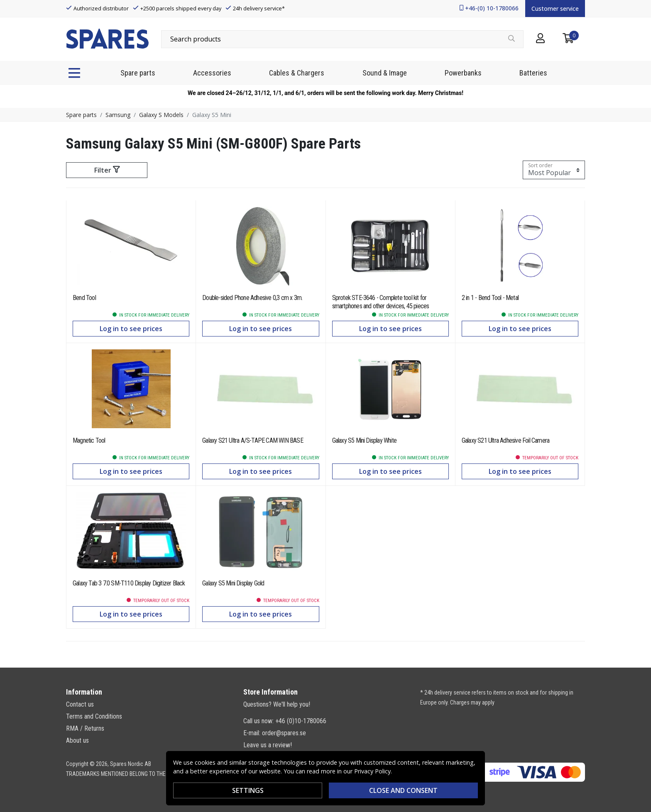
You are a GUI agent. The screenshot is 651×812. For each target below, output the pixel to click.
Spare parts (138, 73)
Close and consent (403, 790)
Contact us (80, 704)
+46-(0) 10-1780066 (492, 8)
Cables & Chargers (297, 73)
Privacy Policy (372, 771)
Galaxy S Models (161, 115)
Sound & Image (385, 73)
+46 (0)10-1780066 (301, 721)
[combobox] (342, 39)
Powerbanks (463, 73)
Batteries (533, 73)
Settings (248, 790)
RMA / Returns (85, 728)
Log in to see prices (131, 329)
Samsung (118, 115)
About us (77, 740)
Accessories (212, 73)
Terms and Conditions (94, 716)
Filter (107, 170)
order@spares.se (284, 733)
